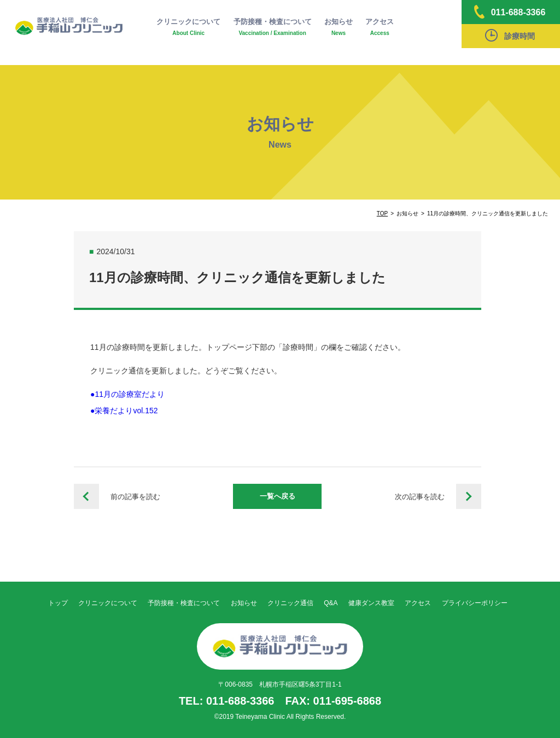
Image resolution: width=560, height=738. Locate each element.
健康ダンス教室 (371, 603)
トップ (58, 603)
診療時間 (510, 35)
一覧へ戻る (278, 496)
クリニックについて (188, 27)
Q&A (331, 603)
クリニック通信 (290, 603)
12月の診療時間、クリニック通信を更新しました (469, 496)
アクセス (380, 27)
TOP (382, 213)
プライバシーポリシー (475, 603)
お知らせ (339, 27)
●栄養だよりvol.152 (124, 411)
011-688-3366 (510, 12)
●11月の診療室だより (127, 394)
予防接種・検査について (273, 27)
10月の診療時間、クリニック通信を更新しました (86, 496)
